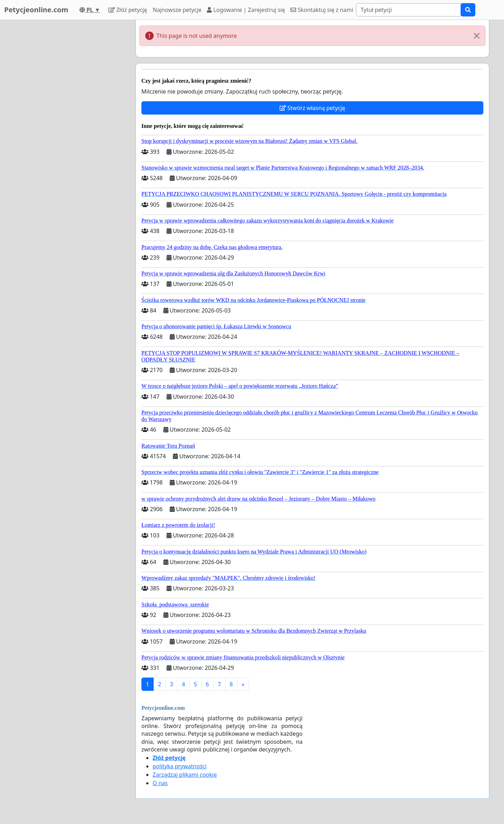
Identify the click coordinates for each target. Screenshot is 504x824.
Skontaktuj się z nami (322, 10)
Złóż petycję (128, 10)
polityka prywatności (180, 766)
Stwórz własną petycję (312, 108)
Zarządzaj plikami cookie (185, 775)
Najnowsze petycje (177, 10)
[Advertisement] (67, 125)
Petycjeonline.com (36, 10)
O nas (160, 783)
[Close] (477, 36)
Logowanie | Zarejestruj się (246, 10)
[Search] (408, 10)
